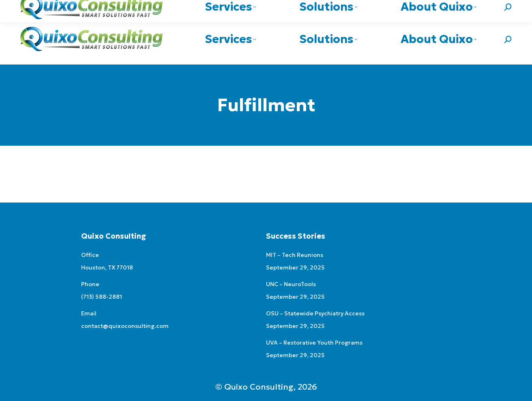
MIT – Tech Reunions (295, 255)
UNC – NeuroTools (291, 284)
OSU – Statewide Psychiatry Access (315, 313)
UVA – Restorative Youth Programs (314, 343)
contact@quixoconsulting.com (467, 7)
